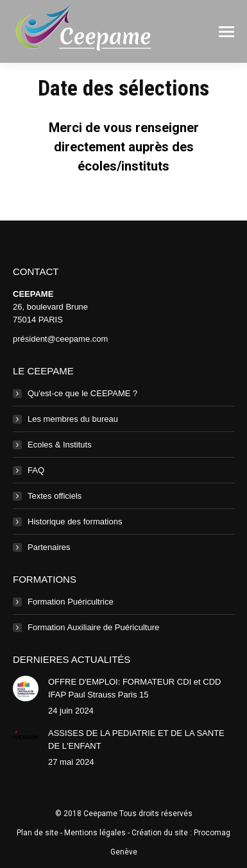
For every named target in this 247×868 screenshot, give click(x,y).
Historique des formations (75, 522)
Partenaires (49, 547)
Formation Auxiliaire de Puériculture (93, 627)
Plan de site (38, 833)
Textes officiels (55, 496)
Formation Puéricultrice (71, 602)
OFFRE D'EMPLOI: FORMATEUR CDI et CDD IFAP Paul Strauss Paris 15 (134, 688)
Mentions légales (95, 833)
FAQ (36, 470)
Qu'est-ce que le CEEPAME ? (82, 393)
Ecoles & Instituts (60, 445)
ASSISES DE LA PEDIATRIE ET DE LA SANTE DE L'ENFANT (136, 739)
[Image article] (26, 689)
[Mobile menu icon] (226, 32)
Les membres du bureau (73, 419)
